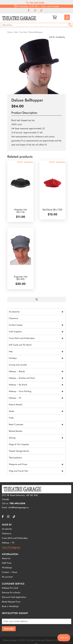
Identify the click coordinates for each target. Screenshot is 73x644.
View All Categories (11, 547)
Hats (16, 32)
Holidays (37, 358)
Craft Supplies (37, 332)
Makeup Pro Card (10, 588)
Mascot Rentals (16, 405)
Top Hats (23, 32)
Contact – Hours (10, 572)
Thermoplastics (15, 458)
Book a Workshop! (10, 606)
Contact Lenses (37, 325)
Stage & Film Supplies (19, 444)
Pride (11, 418)
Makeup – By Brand (37, 385)
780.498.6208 (35, 3)
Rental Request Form (11, 602)
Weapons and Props (37, 464)
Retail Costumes (37, 425)
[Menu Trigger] (67, 17)
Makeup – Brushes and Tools (37, 378)
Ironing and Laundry (18, 365)
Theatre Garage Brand (19, 451)
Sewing (37, 438)
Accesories (7, 529)
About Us (6, 558)
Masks (37, 411)
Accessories (37, 312)
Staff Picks (7, 563)
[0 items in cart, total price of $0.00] (36, 299)
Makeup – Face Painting (37, 391)
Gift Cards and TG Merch (20, 345)
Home (10, 32)
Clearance (13, 318)
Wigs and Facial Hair (37, 471)
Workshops (7, 568)
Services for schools (11, 592)
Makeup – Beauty (37, 371)
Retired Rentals (15, 431)
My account (7, 577)
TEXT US (64, 638)
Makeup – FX (37, 398)
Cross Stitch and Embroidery (37, 338)
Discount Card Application (14, 597)
